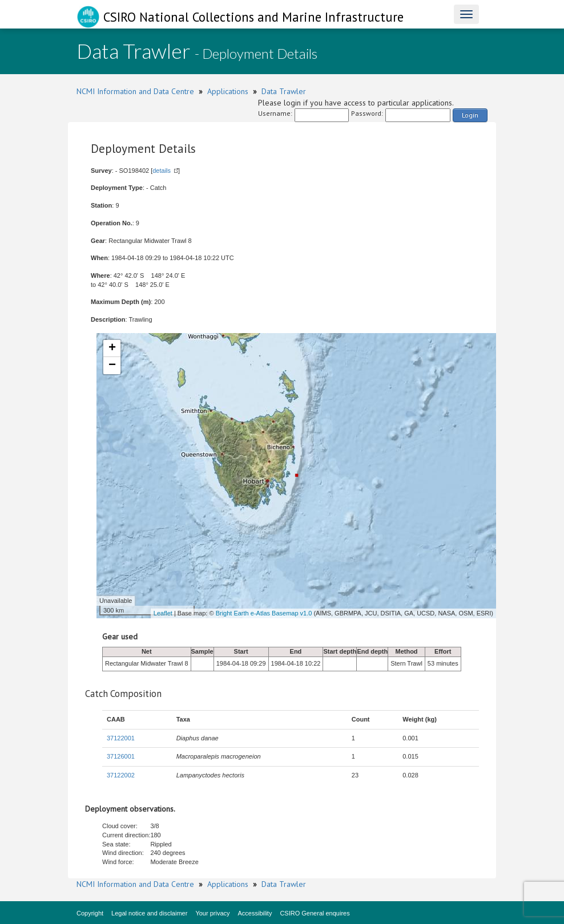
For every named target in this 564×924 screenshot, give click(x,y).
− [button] (112, 366)
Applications (228, 91)
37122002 (121, 775)
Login (470, 115)
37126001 (121, 756)
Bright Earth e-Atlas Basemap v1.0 (264, 613)
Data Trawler (284, 91)
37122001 (121, 738)
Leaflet (163, 613)
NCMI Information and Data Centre (135, 91)
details (162, 171)
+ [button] (112, 348)
